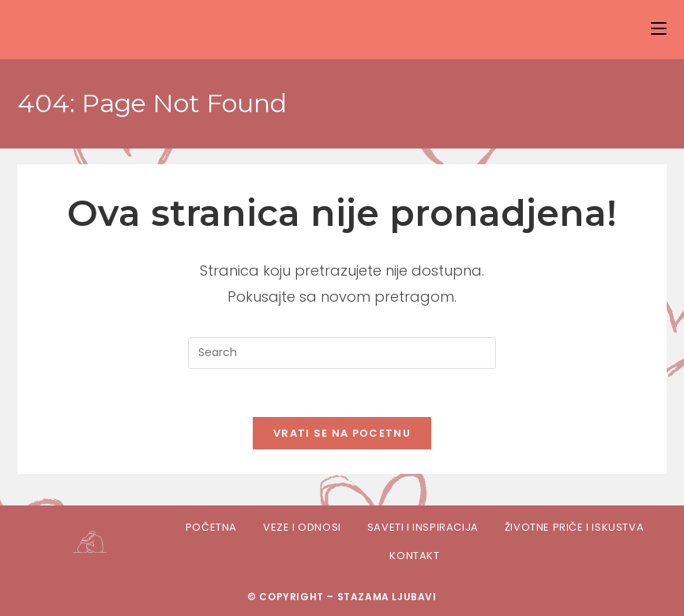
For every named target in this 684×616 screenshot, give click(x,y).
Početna (211, 527)
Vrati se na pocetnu (342, 433)
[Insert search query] (342, 353)
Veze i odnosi (302, 527)
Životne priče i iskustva (574, 527)
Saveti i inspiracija (423, 527)
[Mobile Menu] (659, 29)
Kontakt (414, 556)
